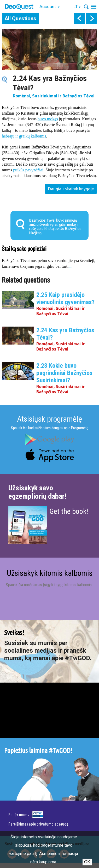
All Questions (20, 18)
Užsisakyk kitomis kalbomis (50, 573)
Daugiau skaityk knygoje (71, 189)
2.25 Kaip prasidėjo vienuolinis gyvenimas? (65, 298)
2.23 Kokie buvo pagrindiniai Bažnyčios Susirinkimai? (64, 373)
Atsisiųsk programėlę (50, 419)
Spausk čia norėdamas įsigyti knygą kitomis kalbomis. (50, 585)
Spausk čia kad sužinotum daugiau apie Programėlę (50, 428)
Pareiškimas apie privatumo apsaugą (38, 824)
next (92, 18)
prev (79, 18)
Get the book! (69, 511)
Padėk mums (19, 814)
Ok (87, 862)
